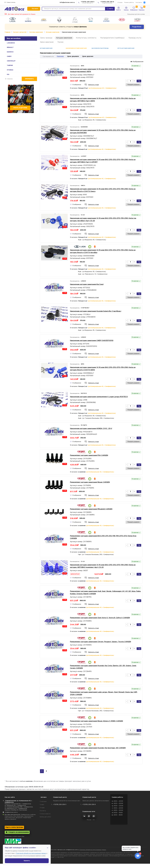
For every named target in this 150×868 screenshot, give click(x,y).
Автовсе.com (61, 850)
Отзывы (120, 3)
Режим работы (129, 3)
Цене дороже (88, 56)
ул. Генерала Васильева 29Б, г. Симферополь (19, 807)
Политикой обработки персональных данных (31, 853)
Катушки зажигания (53, 32)
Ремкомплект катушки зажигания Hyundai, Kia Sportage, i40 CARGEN (98, 748)
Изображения (137, 62)
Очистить (10, 79)
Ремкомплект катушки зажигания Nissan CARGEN (90, 482)
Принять (27, 861)
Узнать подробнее (20, 108)
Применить (29, 79)
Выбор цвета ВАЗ (45, 817)
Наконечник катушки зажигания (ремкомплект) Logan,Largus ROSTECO (99, 397)
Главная (7, 32)
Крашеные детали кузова (136, 14)
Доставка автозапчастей (12, 815)
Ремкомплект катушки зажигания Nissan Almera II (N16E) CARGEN (96, 721)
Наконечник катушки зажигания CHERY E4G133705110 (92, 341)
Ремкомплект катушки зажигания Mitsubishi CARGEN (91, 509)
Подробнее (137, 27)
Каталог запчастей (20, 32)
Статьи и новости (45, 814)
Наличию (60, 56)
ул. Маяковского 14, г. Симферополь (16, 808)
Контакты (139, 3)
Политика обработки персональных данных (93, 850)
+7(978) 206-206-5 (88, 3)
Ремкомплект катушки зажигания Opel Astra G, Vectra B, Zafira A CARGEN (100, 618)
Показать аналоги (133, 85)
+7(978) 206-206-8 (107, 3)
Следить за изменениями (17, 832)
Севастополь (10, 2)
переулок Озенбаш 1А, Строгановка (16, 810)
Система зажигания (36, 32)
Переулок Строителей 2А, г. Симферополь (18, 804)
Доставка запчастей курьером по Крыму (20, 14)
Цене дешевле (73, 56)
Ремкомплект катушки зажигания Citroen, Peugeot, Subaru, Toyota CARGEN (100, 642)
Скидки (42, 805)
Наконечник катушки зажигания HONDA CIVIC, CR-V (91, 429)
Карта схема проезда (14, 827)
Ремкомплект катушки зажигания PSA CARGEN (89, 455)
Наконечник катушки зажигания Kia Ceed (87, 284)
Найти (110, 9)
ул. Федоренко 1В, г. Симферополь (15, 805)
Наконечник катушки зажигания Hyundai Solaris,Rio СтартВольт (96, 311)
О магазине (43, 802)
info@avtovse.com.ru (67, 2)
